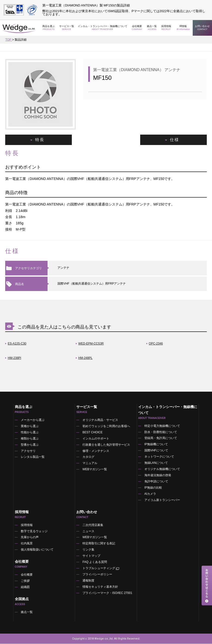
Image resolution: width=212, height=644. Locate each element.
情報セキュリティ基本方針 (100, 587)
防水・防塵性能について (161, 432)
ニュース (88, 532)
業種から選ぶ (30, 426)
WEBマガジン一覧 (95, 470)
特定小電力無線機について (162, 426)
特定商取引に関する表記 (99, 544)
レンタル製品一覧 (33, 457)
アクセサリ (28, 451)
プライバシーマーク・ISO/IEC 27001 (107, 594)
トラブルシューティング (101, 569)
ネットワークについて (159, 457)
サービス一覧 (67, 28)
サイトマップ (91, 556)
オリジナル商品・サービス (100, 420)
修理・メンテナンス (96, 451)
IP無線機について (156, 445)
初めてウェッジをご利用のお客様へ (106, 426)
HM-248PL (85, 358)
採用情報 (166, 28)
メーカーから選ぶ (33, 420)
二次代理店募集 (93, 526)
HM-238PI (14, 358)
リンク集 (88, 550)
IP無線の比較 (153, 488)
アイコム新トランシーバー (162, 500)
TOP (9, 40)
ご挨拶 (26, 582)
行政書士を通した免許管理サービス (106, 445)
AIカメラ (150, 494)
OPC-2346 (156, 344)
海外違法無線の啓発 (158, 476)
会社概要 (137, 28)
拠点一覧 (152, 28)
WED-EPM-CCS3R (91, 344)
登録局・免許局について (161, 439)
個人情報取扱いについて (37, 550)
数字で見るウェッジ (34, 532)
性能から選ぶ (30, 433)
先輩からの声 (30, 538)
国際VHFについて (156, 451)
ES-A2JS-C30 (17, 344)
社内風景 (27, 544)
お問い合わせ (202, 28)
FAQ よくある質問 (95, 563)
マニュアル (90, 464)
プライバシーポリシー (97, 575)
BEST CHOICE (93, 433)
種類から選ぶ (30, 439)
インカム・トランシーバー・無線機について (103, 28)
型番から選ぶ (30, 445)
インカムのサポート (96, 439)
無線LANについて (156, 463)
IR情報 (183, 28)
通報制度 (88, 581)
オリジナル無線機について (162, 469)
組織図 (26, 588)
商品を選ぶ (49, 28)
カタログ (88, 457)
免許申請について (156, 482)
